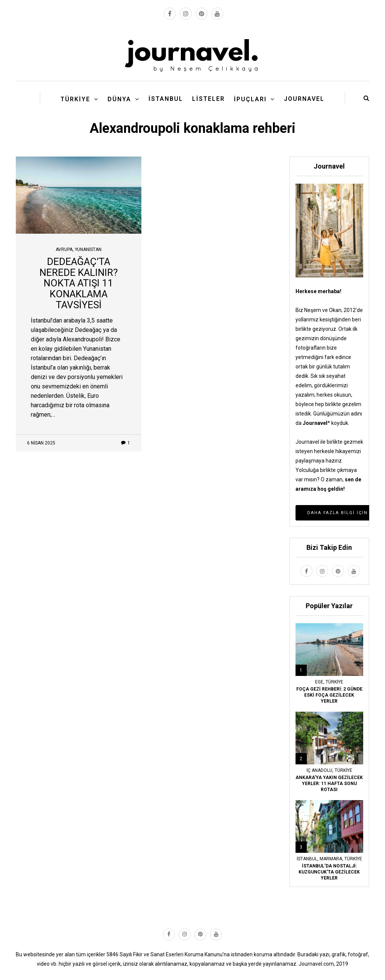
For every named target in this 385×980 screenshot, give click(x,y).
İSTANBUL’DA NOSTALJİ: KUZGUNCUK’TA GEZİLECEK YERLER (329, 872)
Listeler (208, 99)
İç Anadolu (319, 770)
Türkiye (75, 99)
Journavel (304, 99)
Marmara (331, 859)
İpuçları (250, 99)
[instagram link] (186, 14)
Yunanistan (88, 250)
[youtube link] (217, 14)
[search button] (366, 98)
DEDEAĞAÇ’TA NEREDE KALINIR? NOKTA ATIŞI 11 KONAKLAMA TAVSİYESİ (79, 283)
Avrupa (64, 250)
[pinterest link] (202, 14)
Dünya (119, 99)
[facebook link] (170, 14)
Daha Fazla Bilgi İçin (337, 513)
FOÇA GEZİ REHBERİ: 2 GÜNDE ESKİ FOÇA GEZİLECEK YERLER (329, 695)
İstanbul (166, 99)
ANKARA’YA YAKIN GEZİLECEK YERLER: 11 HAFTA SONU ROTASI (329, 784)
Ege (319, 682)
